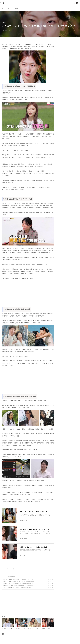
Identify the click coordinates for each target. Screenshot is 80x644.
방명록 (16, 8)
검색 (73, 3)
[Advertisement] (28, 293)
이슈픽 (3, 3)
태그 (9, 8)
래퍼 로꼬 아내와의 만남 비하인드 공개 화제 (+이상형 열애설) (17, 587)
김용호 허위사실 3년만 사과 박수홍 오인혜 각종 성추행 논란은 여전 (18, 585)
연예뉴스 (5, 577)
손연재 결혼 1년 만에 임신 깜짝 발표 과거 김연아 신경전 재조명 (17, 583)
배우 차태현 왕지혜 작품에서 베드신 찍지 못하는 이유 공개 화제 (17, 580)
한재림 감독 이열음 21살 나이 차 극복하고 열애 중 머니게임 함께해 (18, 582)
